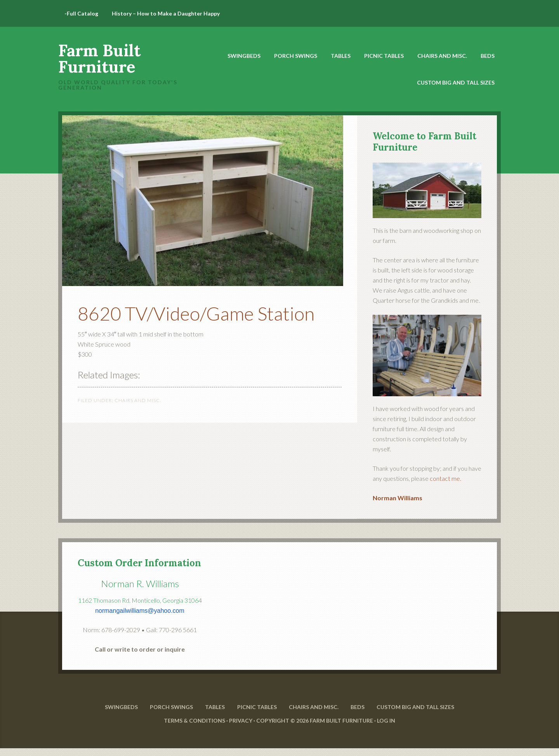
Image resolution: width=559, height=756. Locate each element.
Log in (386, 728)
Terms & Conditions (194, 728)
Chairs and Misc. (138, 400)
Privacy (241, 728)
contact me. (445, 478)
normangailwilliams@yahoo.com (140, 611)
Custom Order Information (139, 563)
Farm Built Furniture (99, 59)
